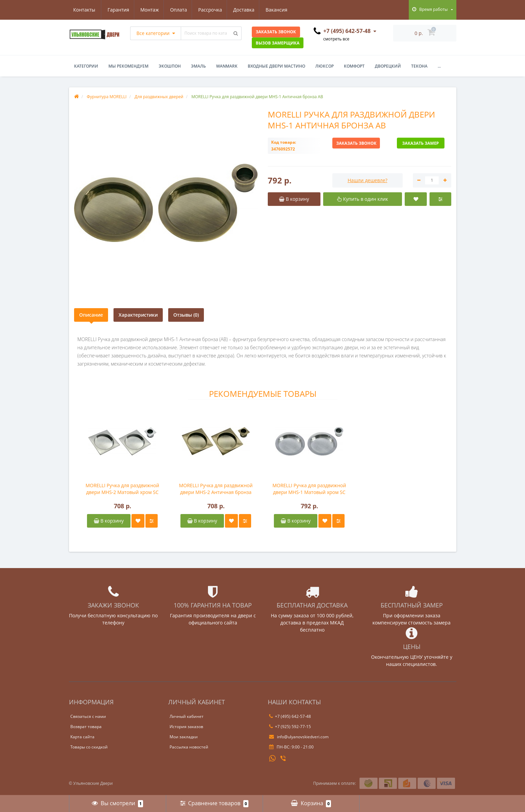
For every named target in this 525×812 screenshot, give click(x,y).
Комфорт (354, 66)
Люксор (325, 66)
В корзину (109, 521)
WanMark (227, 66)
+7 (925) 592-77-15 (290, 727)
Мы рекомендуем (128, 66)
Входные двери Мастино (276, 66)
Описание (91, 315)
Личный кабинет (187, 716)
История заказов (186, 727)
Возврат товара (86, 727)
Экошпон (170, 66)
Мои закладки (184, 737)
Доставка (214, 10)
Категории (86, 66)
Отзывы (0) (186, 315)
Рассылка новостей (189, 747)
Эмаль (198, 66)
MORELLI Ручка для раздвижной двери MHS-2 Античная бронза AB (216, 489)
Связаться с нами (88, 716)
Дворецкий (388, 66)
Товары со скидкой (89, 747)
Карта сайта (82, 737)
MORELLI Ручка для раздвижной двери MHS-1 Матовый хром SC (309, 489)
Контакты (282, 10)
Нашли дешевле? (367, 180)
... (439, 66)
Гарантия (84, 10)
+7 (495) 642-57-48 (290, 716)
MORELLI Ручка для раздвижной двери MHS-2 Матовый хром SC (122, 489)
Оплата (146, 10)
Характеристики (138, 315)
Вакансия (247, 10)
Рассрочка (179, 10)
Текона (419, 66)
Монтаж (116, 10)
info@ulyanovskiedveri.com (299, 737)
